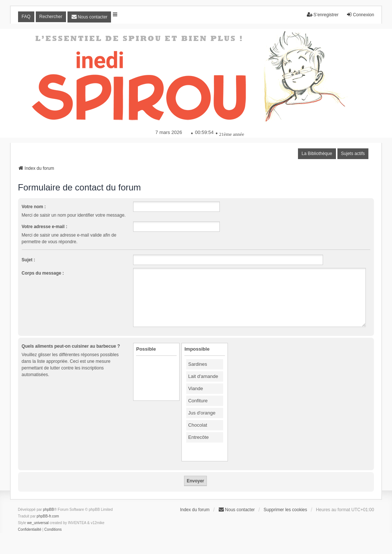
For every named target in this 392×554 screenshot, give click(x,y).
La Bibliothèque (317, 154)
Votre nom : (34, 207)
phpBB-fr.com (48, 516)
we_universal (38, 523)
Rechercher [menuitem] (51, 17)
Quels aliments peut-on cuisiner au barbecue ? (71, 346)
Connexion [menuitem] (360, 15)
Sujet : (29, 260)
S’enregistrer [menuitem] (323, 15)
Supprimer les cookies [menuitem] (285, 510)
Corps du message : (43, 273)
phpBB (48, 510)
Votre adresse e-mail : (45, 227)
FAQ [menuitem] (26, 17)
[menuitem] (89, 17)
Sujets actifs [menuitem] (353, 154)
